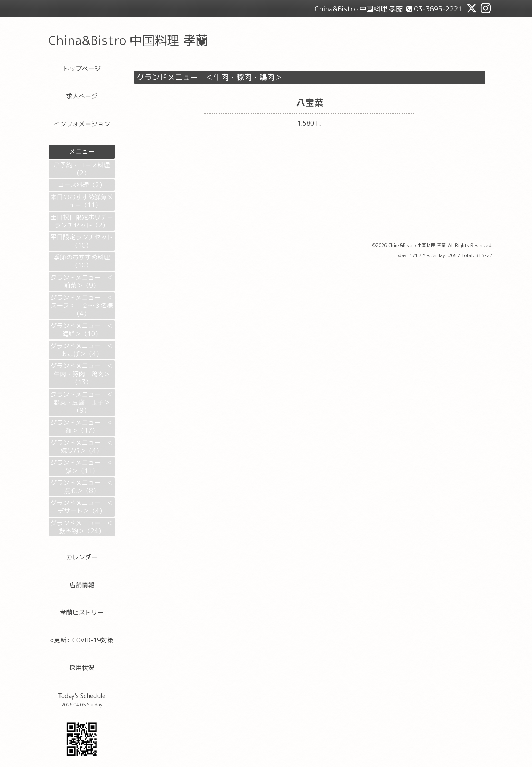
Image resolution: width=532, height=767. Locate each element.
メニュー (82, 151)
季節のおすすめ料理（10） (82, 261)
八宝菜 (310, 103)
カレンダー (82, 557)
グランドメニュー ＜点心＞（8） (82, 487)
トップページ (82, 69)
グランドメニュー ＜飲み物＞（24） (82, 527)
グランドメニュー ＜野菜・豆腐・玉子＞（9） (82, 402)
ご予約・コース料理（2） (82, 169)
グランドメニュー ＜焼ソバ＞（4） (82, 447)
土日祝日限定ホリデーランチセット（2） (82, 221)
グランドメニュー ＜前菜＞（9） (82, 281)
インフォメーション (82, 124)
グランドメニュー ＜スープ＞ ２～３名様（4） (82, 306)
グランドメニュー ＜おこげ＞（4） (82, 350)
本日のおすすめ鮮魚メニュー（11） (82, 201)
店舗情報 (82, 585)
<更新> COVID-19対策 (82, 640)
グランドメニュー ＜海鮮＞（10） (82, 330)
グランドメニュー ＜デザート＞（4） (82, 507)
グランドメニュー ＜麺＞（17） (82, 426)
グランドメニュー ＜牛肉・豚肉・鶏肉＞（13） (82, 374)
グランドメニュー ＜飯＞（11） (82, 466)
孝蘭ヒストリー (82, 612)
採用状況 (82, 668)
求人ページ (82, 96)
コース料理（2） (82, 185)
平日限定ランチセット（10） (82, 241)
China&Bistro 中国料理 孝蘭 (128, 40)
